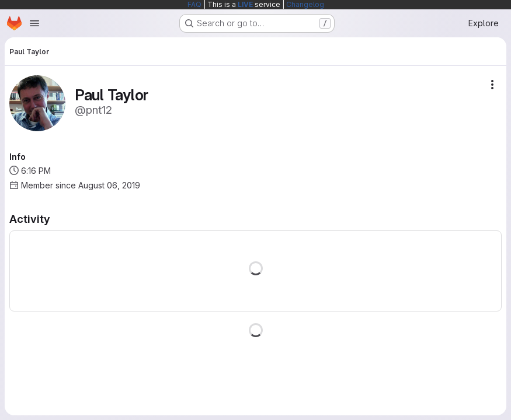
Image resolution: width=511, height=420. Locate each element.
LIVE (245, 4)
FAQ (194, 4)
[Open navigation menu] (34, 23)
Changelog (305, 4)
